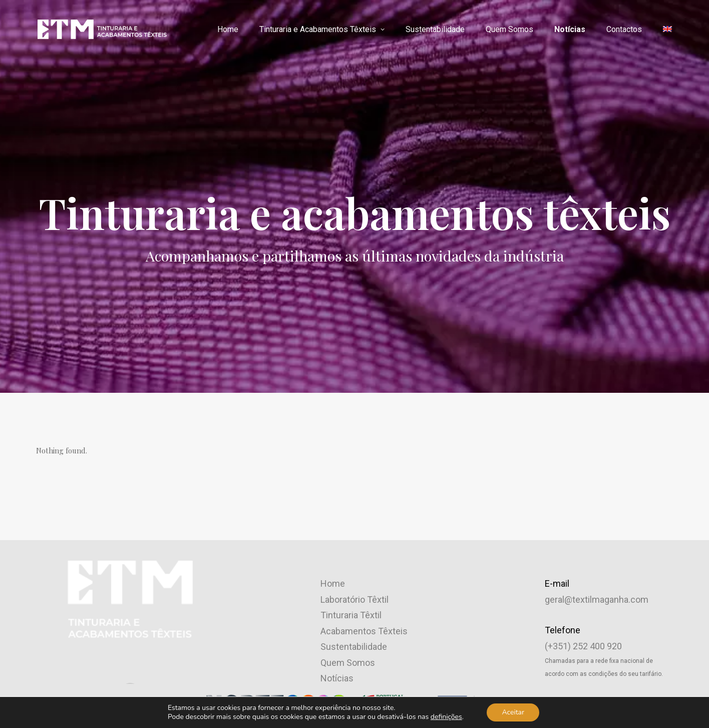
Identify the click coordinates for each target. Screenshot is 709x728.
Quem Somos (509, 29)
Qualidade (340, 561)
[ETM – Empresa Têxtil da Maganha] (101, 29)
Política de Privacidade (589, 548)
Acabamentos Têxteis (364, 482)
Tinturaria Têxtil (351, 466)
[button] (130, 544)
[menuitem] (231, 30)
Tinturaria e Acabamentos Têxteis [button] (322, 29)
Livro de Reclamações (589, 595)
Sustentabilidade (435, 29)
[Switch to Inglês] (664, 29)
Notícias (570, 29)
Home (228, 29)
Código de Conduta (583, 579)
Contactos (624, 29)
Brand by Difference (473, 702)
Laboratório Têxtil (354, 450)
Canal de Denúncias (584, 564)
